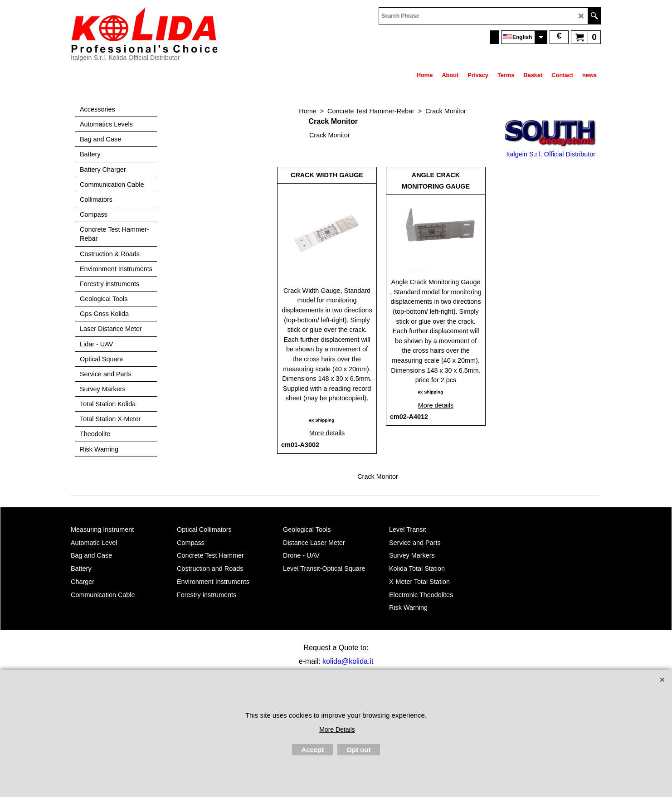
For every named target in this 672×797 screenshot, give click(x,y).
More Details (337, 729)
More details (327, 433)
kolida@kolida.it (348, 661)
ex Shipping (321, 420)
